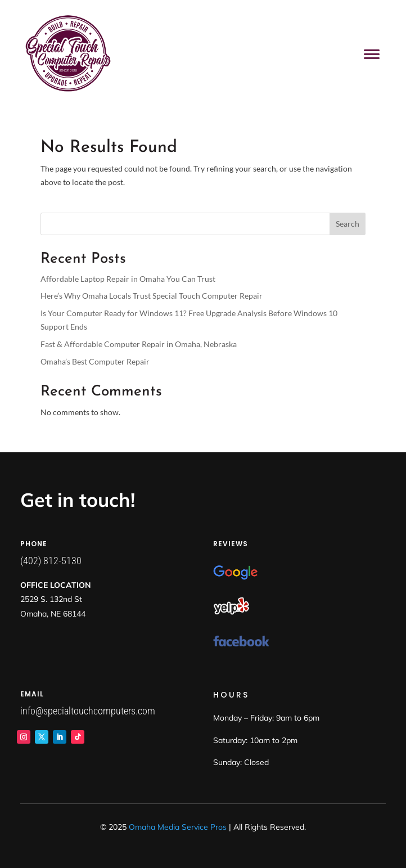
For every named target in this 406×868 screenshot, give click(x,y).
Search (348, 224)
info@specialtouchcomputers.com (88, 711)
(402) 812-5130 (51, 561)
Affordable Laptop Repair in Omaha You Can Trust (128, 279)
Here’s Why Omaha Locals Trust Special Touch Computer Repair (152, 296)
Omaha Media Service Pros (178, 827)
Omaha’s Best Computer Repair (95, 361)
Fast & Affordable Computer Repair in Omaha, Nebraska (139, 344)
